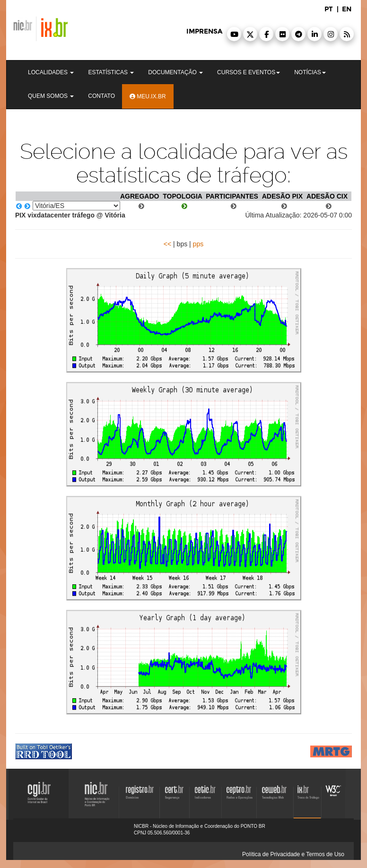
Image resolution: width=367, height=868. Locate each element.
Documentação (175, 72)
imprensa (204, 31)
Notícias (310, 72)
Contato (101, 96)
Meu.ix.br (148, 96)
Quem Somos (51, 96)
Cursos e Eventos (249, 72)
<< (167, 244)
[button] (234, 34)
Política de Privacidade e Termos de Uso (293, 854)
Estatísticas (111, 72)
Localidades (51, 72)
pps (198, 244)
